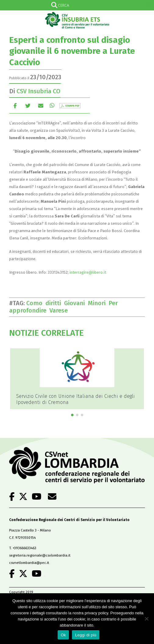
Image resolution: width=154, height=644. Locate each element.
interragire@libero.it (88, 272)
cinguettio (28, 105)
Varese (60, 310)
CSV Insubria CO (38, 91)
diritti (55, 303)
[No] (146, 619)
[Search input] (76, 5)
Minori (98, 303)
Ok (63, 635)
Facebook (15, 105)
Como (36, 303)
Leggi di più (86, 635)
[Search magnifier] (149, 5)
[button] (72, 415)
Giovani (76, 303)
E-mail (41, 105)
